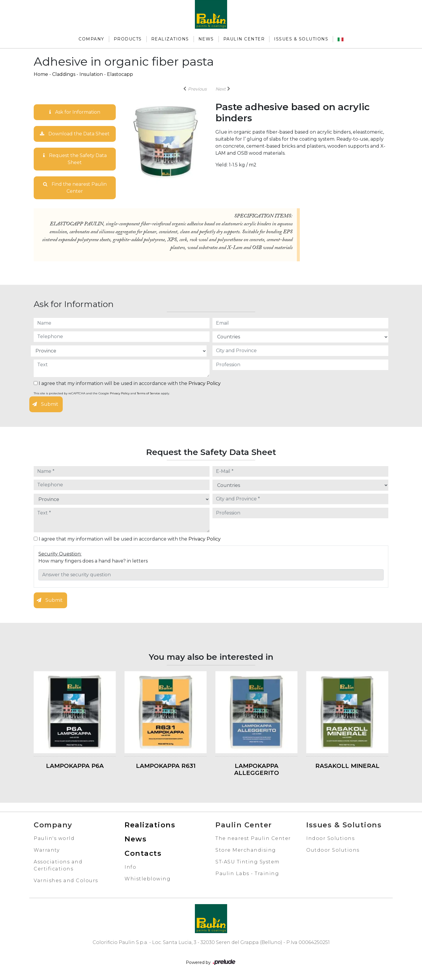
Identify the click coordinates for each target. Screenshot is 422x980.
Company (91, 39)
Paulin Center (244, 39)
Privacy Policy (205, 383)
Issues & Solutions (301, 39)
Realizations (170, 39)
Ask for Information (75, 112)
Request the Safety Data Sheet (75, 159)
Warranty (47, 850)
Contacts (143, 853)
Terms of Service (148, 393)
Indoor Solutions (330, 838)
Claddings (64, 74)
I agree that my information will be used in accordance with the (127, 383)
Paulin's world (54, 838)
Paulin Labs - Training (247, 874)
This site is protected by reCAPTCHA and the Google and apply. (102, 393)
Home (41, 74)
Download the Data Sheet (75, 134)
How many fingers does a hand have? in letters (93, 561)
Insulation (91, 74)
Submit (45, 404)
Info (130, 867)
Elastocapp (120, 74)
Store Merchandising (246, 850)
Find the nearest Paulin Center (75, 188)
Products (128, 39)
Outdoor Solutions (333, 850)
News (206, 39)
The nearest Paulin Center (253, 838)
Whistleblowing (148, 879)
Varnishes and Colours (66, 881)
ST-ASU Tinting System (248, 862)
